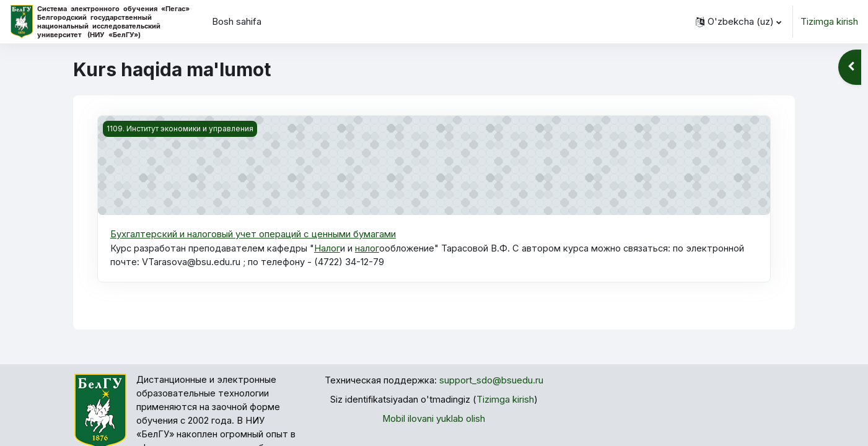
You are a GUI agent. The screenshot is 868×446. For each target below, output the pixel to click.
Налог (328, 248)
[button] (739, 22)
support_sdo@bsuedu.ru (492, 381)
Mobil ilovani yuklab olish (434, 418)
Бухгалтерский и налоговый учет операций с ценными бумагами (253, 234)
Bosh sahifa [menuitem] (237, 21)
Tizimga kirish (829, 21)
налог (368, 248)
